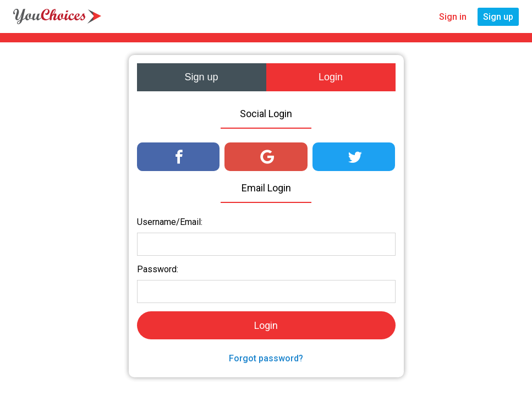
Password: (158, 269)
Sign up (201, 77)
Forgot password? (266, 358)
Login (331, 77)
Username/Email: (170, 222)
